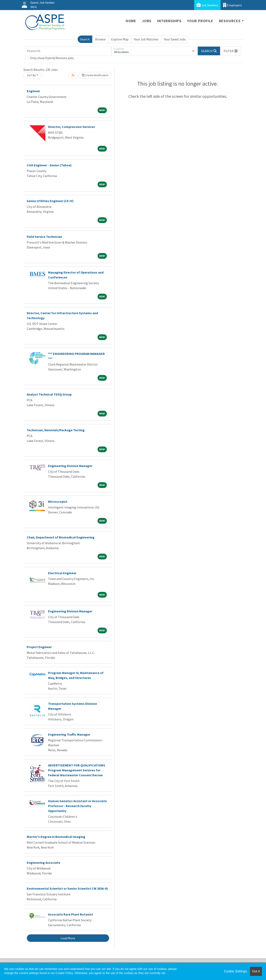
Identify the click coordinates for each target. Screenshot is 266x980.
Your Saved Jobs (175, 39)
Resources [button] (230, 21)
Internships (169, 21)
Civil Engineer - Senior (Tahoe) (49, 165)
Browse (100, 39)
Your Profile (200, 21)
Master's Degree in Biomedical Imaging (56, 837)
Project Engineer (39, 647)
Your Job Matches (146, 39)
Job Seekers (207, 5)
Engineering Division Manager (70, 466)
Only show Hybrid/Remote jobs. (52, 58)
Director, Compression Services (71, 127)
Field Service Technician (44, 237)
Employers (233, 5)
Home (131, 21)
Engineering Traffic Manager (69, 734)
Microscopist (58, 502)
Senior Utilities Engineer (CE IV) (50, 201)
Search (85, 39)
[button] (231, 51)
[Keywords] (68, 51)
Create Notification (95, 75)
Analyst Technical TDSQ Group (49, 394)
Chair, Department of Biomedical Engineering (61, 537)
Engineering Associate (43, 863)
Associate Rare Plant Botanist (71, 914)
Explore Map (120, 39)
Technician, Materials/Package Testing (56, 430)
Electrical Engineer (62, 573)
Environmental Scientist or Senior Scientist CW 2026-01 (67, 888)
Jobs (147, 21)
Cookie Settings (235, 971)
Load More (68, 938)
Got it (256, 971)
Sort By (31, 75)
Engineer (33, 91)
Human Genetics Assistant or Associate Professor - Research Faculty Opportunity (77, 806)
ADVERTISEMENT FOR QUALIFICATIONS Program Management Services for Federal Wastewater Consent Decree (77, 770)
